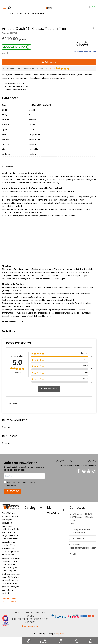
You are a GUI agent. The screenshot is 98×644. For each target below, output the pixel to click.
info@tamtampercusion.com (83, 548)
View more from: (84, 52)
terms (20, 482)
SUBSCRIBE (13, 491)
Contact (75, 554)
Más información (31, 626)
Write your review (49, 389)
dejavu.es (60, 634)
